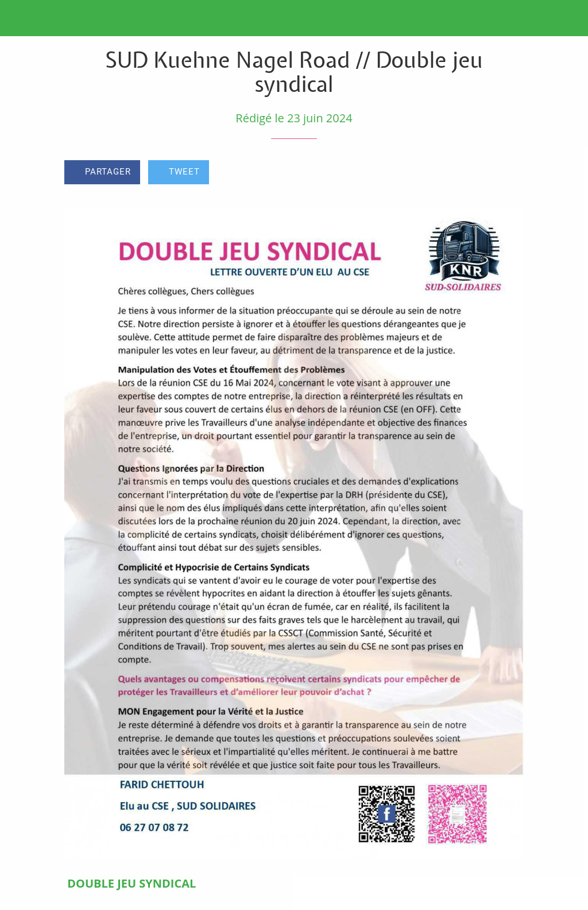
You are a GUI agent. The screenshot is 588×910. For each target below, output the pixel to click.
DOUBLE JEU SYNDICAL (131, 883)
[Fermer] (18, 18)
